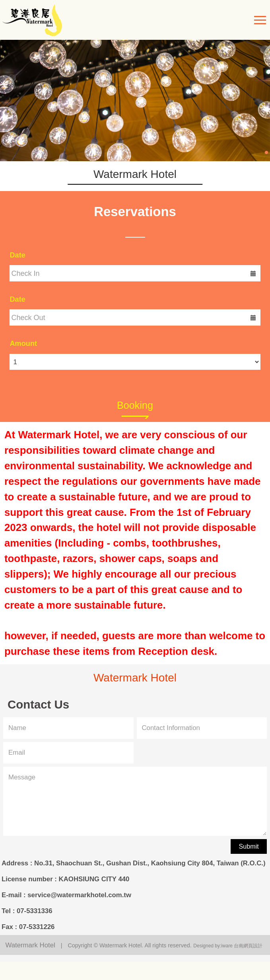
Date (17, 255)
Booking (135, 405)
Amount (23, 344)
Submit (249, 846)
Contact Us (38, 705)
